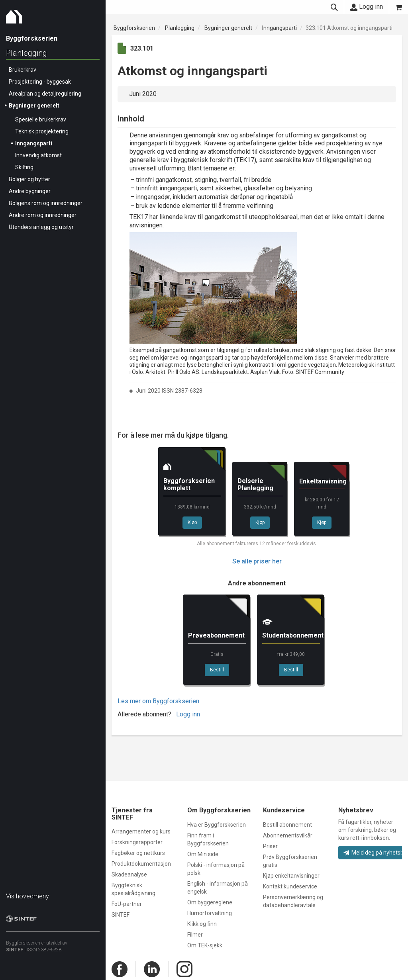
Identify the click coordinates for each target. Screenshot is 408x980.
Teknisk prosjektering (42, 131)
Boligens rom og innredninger (46, 203)
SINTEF (15, 950)
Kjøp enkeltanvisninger (291, 876)
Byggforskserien (134, 28)
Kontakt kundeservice (290, 886)
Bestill (217, 670)
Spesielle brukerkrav (41, 119)
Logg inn (367, 7)
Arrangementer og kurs (141, 831)
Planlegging (26, 53)
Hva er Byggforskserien (217, 825)
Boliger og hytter (29, 179)
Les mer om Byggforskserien (158, 701)
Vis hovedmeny (27, 896)
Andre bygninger (30, 191)
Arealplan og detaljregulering (45, 94)
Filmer (195, 935)
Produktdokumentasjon (141, 864)
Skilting (24, 167)
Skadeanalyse (129, 874)
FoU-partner (127, 904)
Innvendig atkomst (38, 155)
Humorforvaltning (210, 913)
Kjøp (192, 522)
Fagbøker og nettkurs (138, 853)
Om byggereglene (210, 902)
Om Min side (203, 854)
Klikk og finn (202, 924)
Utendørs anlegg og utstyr (41, 227)
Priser (270, 846)
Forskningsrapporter (137, 842)
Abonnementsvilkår (288, 835)
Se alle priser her (257, 561)
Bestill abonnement (287, 825)
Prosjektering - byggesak (40, 82)
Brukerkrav (23, 70)
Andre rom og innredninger (43, 215)
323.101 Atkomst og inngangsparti (349, 28)
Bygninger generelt (34, 106)
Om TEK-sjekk (205, 945)
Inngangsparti (34, 143)
